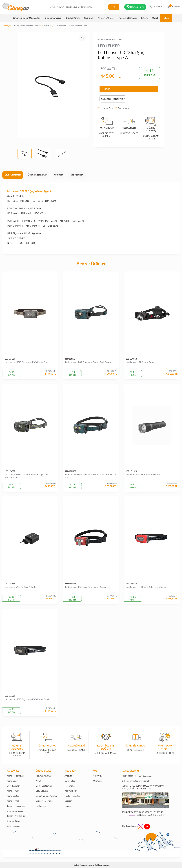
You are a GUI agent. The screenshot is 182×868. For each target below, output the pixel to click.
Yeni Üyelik (98, 776)
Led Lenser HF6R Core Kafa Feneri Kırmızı (85, 587)
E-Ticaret (82, 865)
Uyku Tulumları (14, 786)
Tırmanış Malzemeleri (127, 18)
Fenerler (48, 26)
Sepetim (68, 801)
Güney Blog (70, 781)
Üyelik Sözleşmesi (44, 786)
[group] (53, 85)
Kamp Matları (13, 791)
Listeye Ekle (105, 108)
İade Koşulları (77, 175)
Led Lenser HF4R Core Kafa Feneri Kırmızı (146, 587)
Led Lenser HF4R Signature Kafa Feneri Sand (27, 362)
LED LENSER (109, 46)
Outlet (155, 18)
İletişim (144, 18)
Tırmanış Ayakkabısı (16, 816)
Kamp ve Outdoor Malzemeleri (26, 18)
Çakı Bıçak (89, 18)
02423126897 (146, 776)
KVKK (38, 781)
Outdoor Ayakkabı (53, 18)
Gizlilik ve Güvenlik (44, 801)
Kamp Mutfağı (13, 801)
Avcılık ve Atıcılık (105, 18)
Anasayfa (7, 26)
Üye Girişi (98, 781)
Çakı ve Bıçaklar (14, 826)
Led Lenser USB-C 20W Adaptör (21, 587)
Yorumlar (58, 175)
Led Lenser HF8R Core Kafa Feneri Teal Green (88, 362)
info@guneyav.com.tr (140, 781)
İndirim (166, 18)
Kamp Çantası (13, 796)
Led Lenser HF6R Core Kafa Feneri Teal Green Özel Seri (91, 476)
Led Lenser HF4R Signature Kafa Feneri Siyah (27, 699)
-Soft (75, 865)
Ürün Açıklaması (13, 175)
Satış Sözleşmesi (43, 791)
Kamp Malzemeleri (15, 776)
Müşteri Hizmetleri (73, 796)
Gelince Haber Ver (113, 99)
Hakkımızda (41, 806)
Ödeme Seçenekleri (37, 175)
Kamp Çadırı (13, 781)
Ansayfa (68, 776)
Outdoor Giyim (73, 18)
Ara (114, 7)
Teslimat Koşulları (44, 776)
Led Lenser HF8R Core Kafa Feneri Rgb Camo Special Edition (27, 476)
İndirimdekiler (71, 791)
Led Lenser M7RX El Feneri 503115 (143, 475)
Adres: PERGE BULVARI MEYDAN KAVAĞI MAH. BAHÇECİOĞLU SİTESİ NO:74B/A (144, 787)
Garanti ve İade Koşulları (47, 796)
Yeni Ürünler (70, 786)
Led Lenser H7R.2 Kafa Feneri (141, 362)
